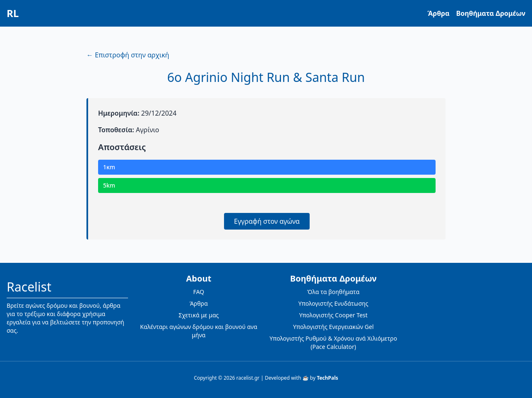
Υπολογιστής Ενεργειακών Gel (333, 327)
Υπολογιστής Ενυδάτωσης (333, 303)
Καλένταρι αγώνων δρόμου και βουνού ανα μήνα (199, 331)
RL (13, 13)
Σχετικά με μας (199, 315)
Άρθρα (439, 13)
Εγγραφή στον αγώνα (267, 221)
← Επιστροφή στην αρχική (128, 55)
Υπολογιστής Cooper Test (334, 315)
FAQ (199, 292)
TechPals (327, 378)
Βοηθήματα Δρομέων (491, 13)
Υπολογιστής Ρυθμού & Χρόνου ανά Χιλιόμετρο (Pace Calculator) (334, 342)
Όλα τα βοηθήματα (333, 292)
